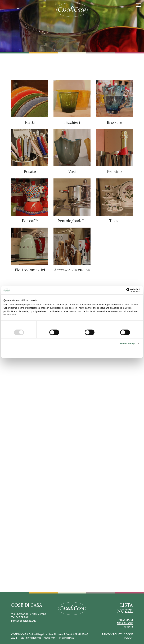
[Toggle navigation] (139, 5)
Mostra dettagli (128, 344)
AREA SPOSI (126, 620)
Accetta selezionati (72, 352)
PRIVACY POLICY (112, 634)
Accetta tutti (118, 352)
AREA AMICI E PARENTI (125, 625)
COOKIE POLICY (128, 636)
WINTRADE (68, 638)
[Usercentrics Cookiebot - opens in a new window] (125, 290)
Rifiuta (26, 352)
